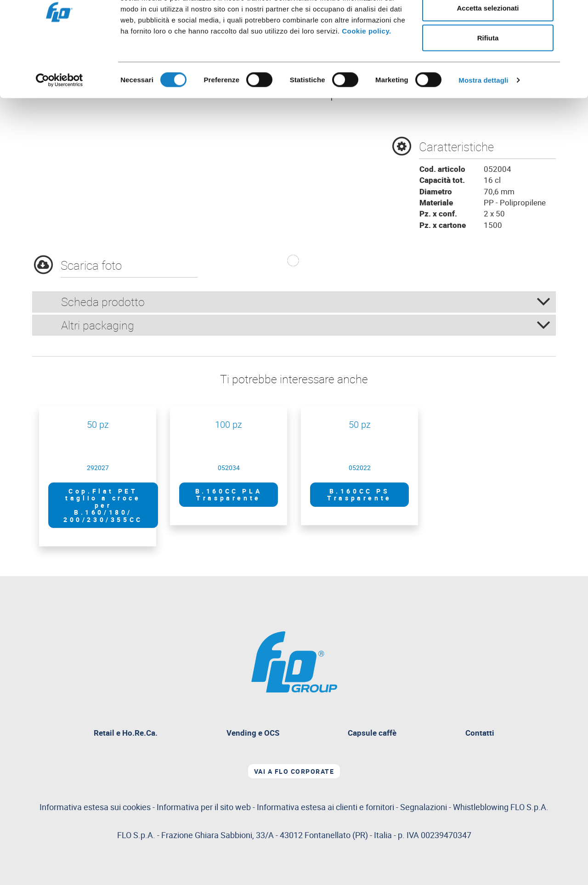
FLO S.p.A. (529, 807)
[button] (293, 260)
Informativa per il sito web (204, 807)
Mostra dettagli (483, 127)
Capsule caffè (372, 733)
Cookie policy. (367, 77)
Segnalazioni (474, 807)
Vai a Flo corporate (294, 771)
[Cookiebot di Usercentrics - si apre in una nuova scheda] (59, 127)
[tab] (294, 302)
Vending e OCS (253, 733)
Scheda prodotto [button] (306, 302)
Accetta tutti (488, 24)
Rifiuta (488, 84)
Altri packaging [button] (306, 325)
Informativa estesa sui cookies (95, 807)
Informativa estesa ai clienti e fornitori (325, 807)
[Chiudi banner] (574, 14)
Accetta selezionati (488, 54)
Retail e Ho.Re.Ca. (129, 734)
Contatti (480, 733)
